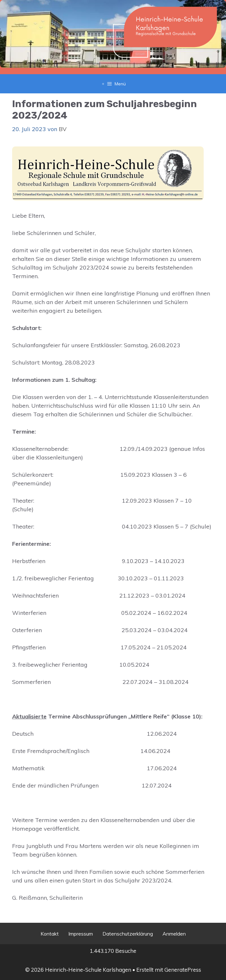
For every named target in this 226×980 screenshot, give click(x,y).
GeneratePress (183, 970)
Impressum (81, 934)
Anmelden (174, 934)
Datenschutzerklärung (128, 934)
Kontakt (50, 934)
